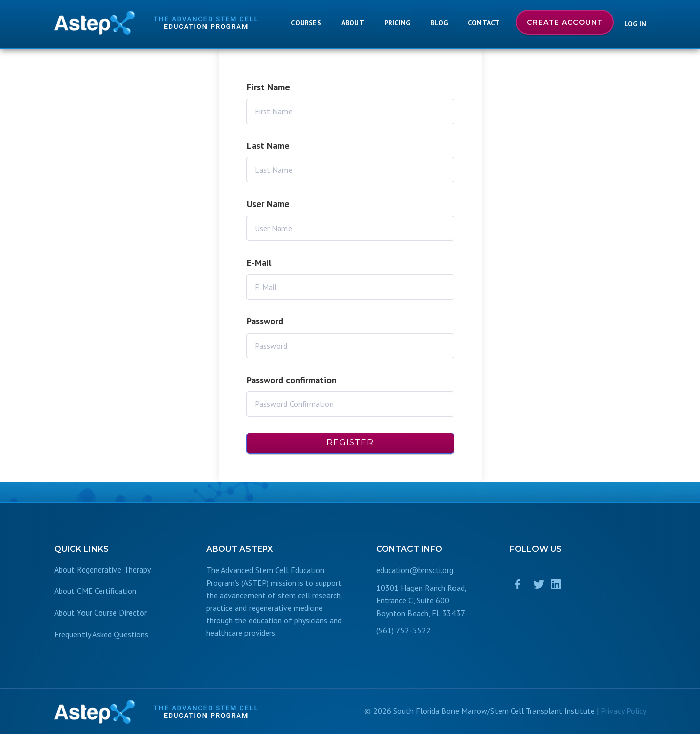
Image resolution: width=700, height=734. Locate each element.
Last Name (268, 146)
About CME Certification (95, 591)
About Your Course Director (100, 613)
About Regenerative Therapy (102, 569)
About (353, 23)
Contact (484, 23)
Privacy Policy (624, 711)
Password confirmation (292, 380)
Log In (635, 24)
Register (350, 443)
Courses (306, 23)
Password (265, 321)
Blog (439, 23)
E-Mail (259, 262)
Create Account (565, 22)
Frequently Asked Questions (101, 634)
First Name (268, 87)
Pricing (397, 23)
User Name (268, 204)
